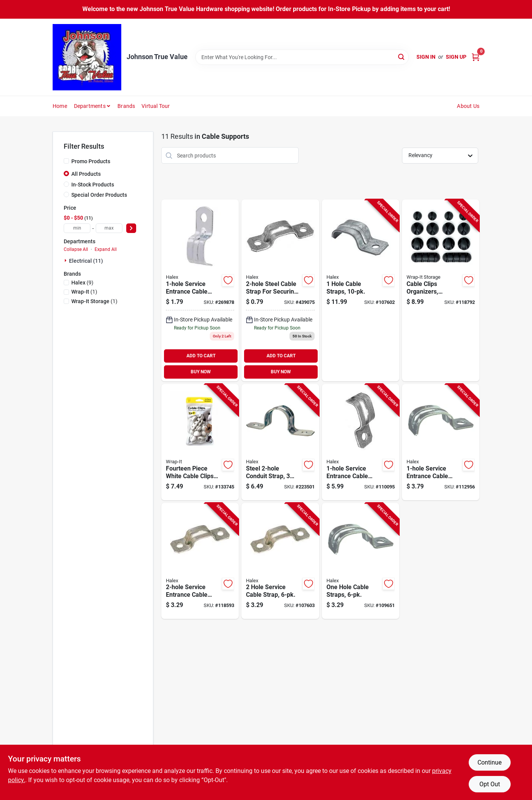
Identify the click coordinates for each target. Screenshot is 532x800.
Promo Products (91, 161)
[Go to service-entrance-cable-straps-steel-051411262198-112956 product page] (441, 442)
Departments (90, 106)
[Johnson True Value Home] (87, 57)
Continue (489, 762)
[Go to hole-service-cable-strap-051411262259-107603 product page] (280, 561)
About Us (468, 106)
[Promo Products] (66, 161)
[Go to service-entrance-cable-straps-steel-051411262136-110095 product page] (361, 442)
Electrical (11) (86, 261)
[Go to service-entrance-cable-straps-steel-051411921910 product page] (200, 290)
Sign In (426, 57)
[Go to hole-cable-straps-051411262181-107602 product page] (361, 290)
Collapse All (76, 249)
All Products (86, 174)
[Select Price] (131, 228)
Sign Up (456, 57)
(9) (82, 283)
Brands (126, 106)
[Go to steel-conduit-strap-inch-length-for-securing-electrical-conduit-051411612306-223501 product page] (280, 442)
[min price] (77, 228)
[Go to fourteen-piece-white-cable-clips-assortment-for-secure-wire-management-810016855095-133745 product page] (200, 442)
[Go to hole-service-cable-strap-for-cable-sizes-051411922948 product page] (280, 290)
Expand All (106, 249)
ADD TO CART (201, 356)
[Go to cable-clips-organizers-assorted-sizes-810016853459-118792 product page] (441, 290)
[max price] (109, 228)
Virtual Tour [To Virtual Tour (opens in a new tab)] (156, 106)
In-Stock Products (93, 185)
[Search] (402, 57)
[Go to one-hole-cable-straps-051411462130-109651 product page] (361, 561)
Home (60, 106)
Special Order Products (99, 195)
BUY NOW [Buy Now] (201, 372)
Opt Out (490, 784)
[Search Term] (302, 57)
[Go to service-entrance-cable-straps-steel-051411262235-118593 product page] (200, 561)
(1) (84, 292)
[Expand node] (66, 260)
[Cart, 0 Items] (476, 57)
